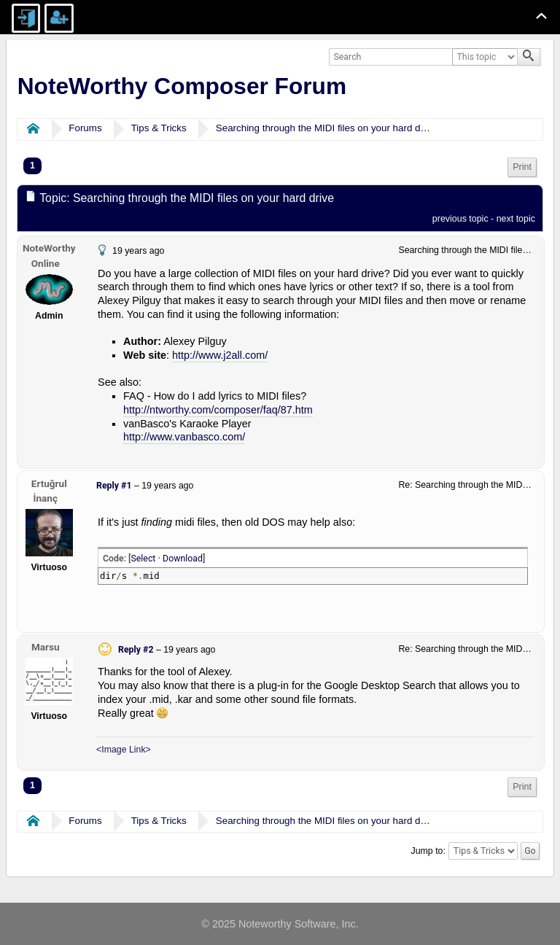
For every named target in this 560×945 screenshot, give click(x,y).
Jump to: (428, 851)
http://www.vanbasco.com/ (184, 437)
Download (183, 559)
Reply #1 (114, 486)
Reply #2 (136, 650)
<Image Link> (124, 750)
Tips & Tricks (159, 128)
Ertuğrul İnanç (49, 491)
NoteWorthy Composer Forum (182, 86)
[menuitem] (522, 167)
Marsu (46, 647)
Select (143, 559)
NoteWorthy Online (49, 256)
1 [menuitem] (32, 166)
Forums (85, 128)
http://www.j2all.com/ (220, 355)
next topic (516, 219)
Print (522, 167)
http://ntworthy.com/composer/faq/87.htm (218, 410)
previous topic (460, 219)
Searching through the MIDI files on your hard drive (326, 128)
